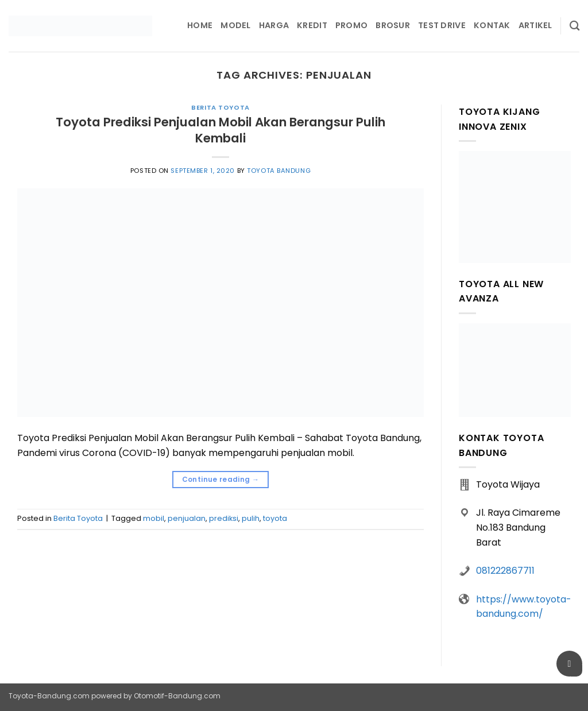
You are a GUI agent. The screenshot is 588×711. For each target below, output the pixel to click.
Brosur (393, 25)
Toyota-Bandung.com (49, 696)
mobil (154, 518)
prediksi (224, 518)
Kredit (312, 25)
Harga (274, 25)
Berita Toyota (220, 107)
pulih (251, 518)
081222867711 (505, 571)
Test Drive (442, 25)
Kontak (492, 25)
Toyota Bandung (279, 171)
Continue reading (221, 479)
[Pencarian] (575, 26)
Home (200, 25)
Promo (351, 25)
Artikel (535, 25)
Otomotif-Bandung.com (177, 696)
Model (235, 25)
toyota (275, 518)
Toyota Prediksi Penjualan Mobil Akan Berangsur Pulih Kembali (220, 130)
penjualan (187, 518)
